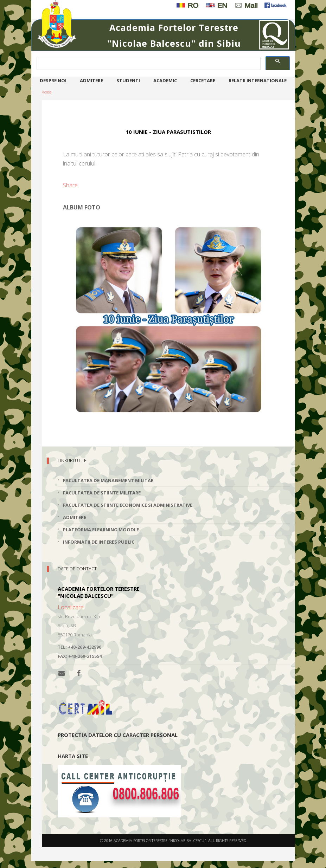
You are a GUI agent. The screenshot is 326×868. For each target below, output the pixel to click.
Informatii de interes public (99, 542)
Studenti (128, 80)
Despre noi (53, 80)
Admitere (91, 80)
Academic (165, 80)
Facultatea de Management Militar (108, 480)
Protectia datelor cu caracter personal (118, 735)
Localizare (71, 607)
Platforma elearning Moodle (101, 530)
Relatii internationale (258, 80)
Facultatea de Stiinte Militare (102, 493)
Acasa (47, 92)
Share (70, 185)
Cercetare (203, 80)
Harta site (73, 756)
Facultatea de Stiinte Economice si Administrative (128, 505)
